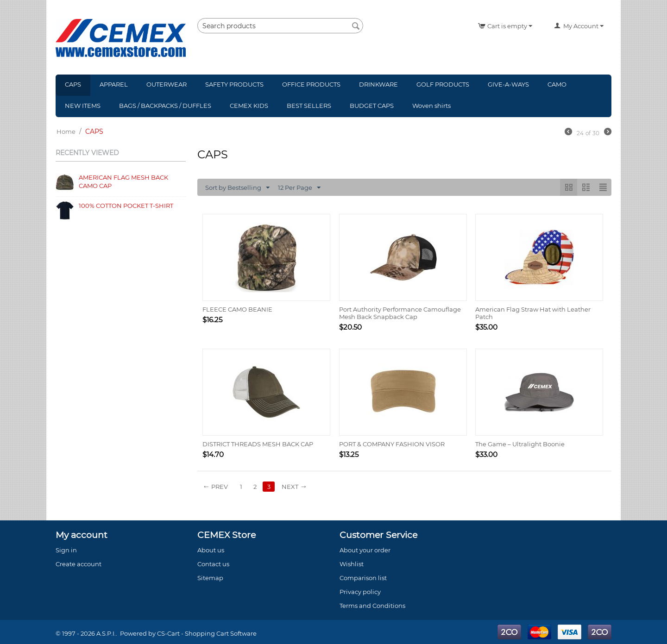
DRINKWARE (378, 84)
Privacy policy (360, 592)
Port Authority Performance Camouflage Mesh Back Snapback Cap (400, 313)
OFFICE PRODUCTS (311, 84)
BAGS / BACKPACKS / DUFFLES (165, 106)
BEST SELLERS (309, 106)
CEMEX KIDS (249, 106)
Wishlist (352, 564)
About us (211, 550)
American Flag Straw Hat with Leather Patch (533, 313)
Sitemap (210, 578)
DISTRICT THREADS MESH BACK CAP (258, 444)
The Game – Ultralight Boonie (520, 444)
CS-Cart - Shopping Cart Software (207, 633)
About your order (365, 550)
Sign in (66, 550)
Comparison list (363, 578)
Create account (79, 564)
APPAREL (114, 84)
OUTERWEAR (167, 84)
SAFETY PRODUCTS (234, 84)
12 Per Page (299, 188)
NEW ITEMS (83, 106)
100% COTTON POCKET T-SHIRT (126, 206)
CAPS (73, 84)
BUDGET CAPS (372, 106)
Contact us (213, 564)
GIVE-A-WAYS (508, 84)
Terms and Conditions (372, 606)
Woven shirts (431, 106)
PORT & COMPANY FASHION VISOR (392, 444)
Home (66, 131)
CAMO (557, 84)
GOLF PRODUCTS (443, 84)
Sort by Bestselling (237, 188)
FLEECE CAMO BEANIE (237, 309)
